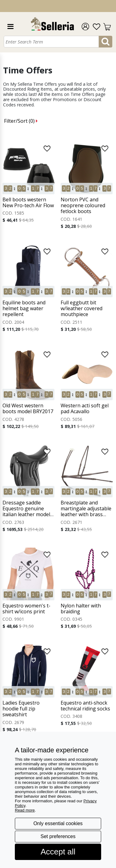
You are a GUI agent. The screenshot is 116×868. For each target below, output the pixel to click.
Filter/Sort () (21, 121)
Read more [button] (25, 810)
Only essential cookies (58, 823)
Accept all (58, 852)
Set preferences (58, 836)
